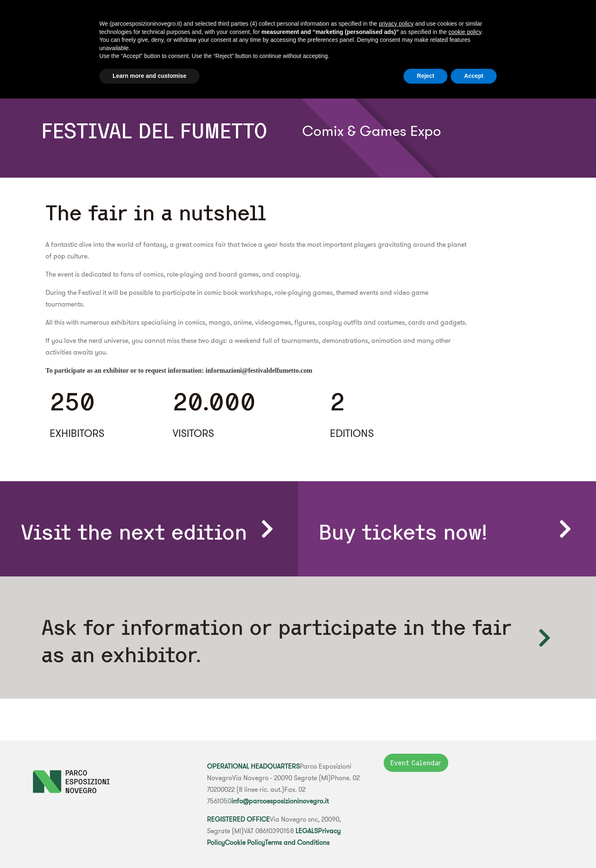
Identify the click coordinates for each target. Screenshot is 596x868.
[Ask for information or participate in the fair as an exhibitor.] (544, 638)
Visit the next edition (134, 532)
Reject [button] (425, 76)
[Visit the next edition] (267, 529)
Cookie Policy (245, 842)
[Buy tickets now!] (565, 529)
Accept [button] (474, 76)
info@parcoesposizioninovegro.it (280, 801)
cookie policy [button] (465, 32)
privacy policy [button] (396, 24)
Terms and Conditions (297, 842)
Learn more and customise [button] (149, 76)
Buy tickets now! (403, 532)
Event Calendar (416, 763)
